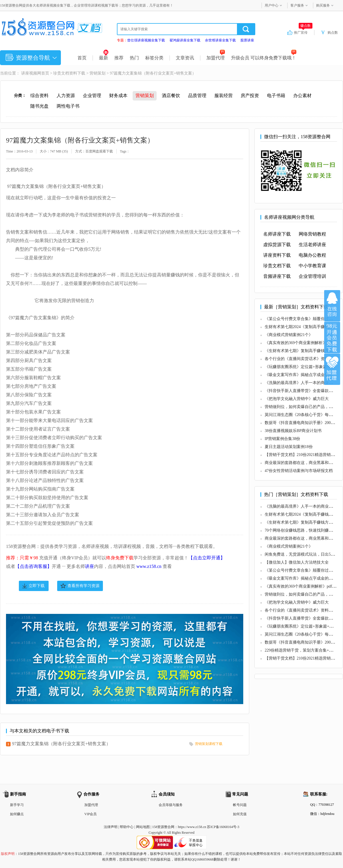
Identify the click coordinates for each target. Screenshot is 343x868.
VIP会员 (90, 814)
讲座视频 (29, 73)
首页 (82, 58)
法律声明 (111, 827)
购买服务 (323, 5)
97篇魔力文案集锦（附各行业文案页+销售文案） (61, 744)
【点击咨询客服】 (33, 566)
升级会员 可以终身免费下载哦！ (264, 58)
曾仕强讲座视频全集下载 (146, 40)
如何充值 (240, 814)
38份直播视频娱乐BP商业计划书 (293, 431)
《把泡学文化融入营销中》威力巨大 (297, 399)
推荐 (119, 58)
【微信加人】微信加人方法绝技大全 (297, 562)
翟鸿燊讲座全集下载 (185, 40)
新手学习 (17, 805)
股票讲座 (247, 40)
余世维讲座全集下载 (220, 40)
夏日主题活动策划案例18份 (289, 447)
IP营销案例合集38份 (282, 439)
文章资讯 (185, 58)
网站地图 (143, 827)
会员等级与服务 (171, 805)
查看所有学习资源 (83, 586)
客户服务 (297, 5)
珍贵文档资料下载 (69, 73)
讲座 (89, 566)
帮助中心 (127, 827)
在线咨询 (332, 306)
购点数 (333, 33)
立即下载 (37, 586)
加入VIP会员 (332, 337)
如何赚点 (17, 814)
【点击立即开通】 (207, 558)
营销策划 (97, 73)
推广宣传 (303, 32)
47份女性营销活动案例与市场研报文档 (299, 471)
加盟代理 (216, 58)
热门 (134, 58)
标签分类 (154, 58)
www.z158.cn (149, 566)
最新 (104, 58)
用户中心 (272, 5)
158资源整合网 (163, 827)
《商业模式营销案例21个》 (289, 335)
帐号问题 (240, 805)
